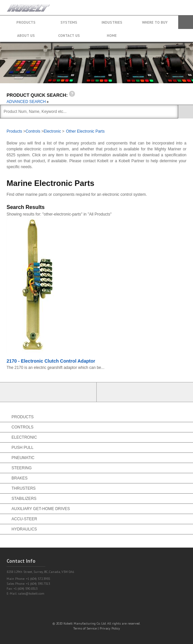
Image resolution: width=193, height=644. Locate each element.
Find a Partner (145, 392)
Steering (22, 468)
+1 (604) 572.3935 (171, 4)
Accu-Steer (24, 519)
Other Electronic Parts (85, 131)
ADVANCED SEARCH (28, 102)
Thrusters (24, 488)
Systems (69, 22)
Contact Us (69, 36)
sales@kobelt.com (31, 593)
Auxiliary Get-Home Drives (41, 509)
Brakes (20, 478)
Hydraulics (24, 529)
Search (186, 22)
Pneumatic (23, 458)
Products (26, 22)
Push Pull (23, 448)
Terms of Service (85, 628)
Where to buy (155, 22)
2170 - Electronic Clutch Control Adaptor (51, 361)
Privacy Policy (110, 628)
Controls (33, 131)
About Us (26, 36)
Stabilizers (24, 499)
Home (112, 36)
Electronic (52, 131)
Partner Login (48, 392)
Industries (112, 22)
